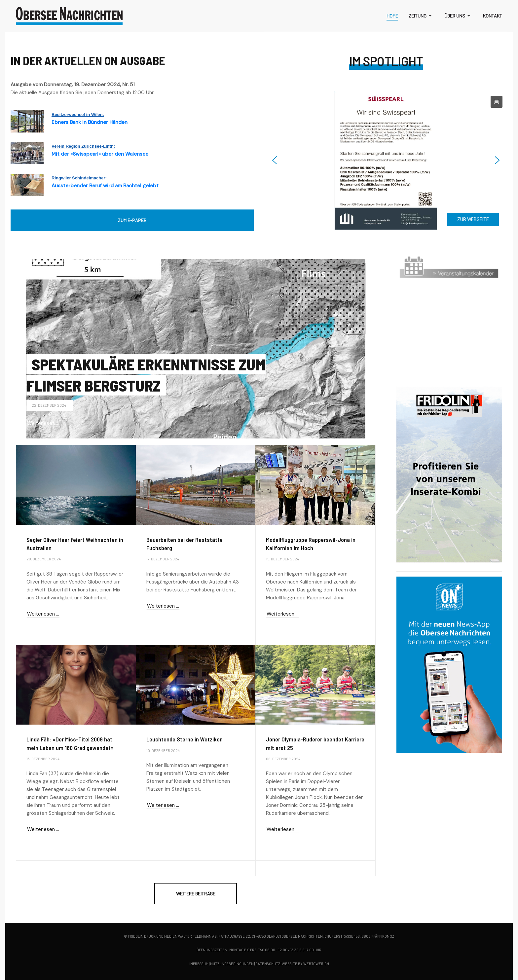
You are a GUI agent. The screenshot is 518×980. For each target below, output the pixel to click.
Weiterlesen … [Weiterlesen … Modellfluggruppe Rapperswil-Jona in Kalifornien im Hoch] (283, 614)
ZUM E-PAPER (132, 220)
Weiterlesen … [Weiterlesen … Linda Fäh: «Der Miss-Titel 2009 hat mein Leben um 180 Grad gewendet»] (43, 829)
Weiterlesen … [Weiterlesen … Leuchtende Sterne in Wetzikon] (163, 805)
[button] (421, 16)
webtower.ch (316, 964)
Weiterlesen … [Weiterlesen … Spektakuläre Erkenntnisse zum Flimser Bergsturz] (43, 423)
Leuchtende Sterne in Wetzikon (185, 739)
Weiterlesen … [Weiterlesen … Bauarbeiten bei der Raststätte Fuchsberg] (163, 606)
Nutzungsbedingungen (232, 964)
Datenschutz (268, 964)
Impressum (199, 964)
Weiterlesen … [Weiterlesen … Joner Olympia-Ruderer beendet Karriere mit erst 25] (283, 829)
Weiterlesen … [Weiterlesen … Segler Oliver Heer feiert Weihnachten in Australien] (43, 614)
